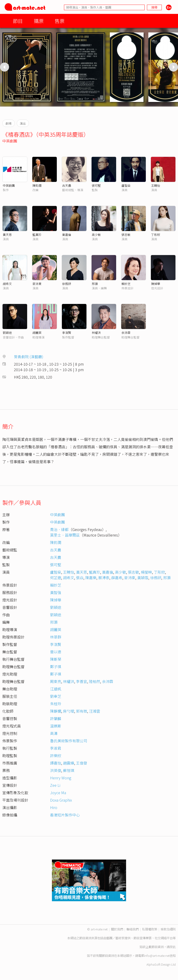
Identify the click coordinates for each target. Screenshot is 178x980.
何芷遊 (56, 578)
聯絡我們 (133, 929)
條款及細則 (168, 929)
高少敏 (96, 235)
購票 (39, 21)
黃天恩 (7, 235)
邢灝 (95, 284)
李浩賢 (67, 333)
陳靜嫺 (56, 711)
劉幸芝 (56, 696)
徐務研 (67, 284)
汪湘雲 (95, 711)
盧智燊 (126, 185)
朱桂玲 (56, 704)
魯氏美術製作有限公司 (69, 741)
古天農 (67, 185)
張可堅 (96, 185)
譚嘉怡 (56, 763)
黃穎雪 (143, 578)
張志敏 (126, 235)
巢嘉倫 (67, 235)
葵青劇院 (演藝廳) (29, 357)
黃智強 (56, 592)
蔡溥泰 (104, 578)
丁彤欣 (156, 235)
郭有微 (82, 711)
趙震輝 (69, 763)
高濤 (54, 733)
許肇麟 (56, 718)
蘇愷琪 (69, 770)
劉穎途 (7, 333)
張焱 (80, 578)
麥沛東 (37, 284)
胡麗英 (37, 333)
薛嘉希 (117, 578)
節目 (18, 21)
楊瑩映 (146, 572)
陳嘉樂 (91, 578)
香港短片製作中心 (65, 815)
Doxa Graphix (61, 800)
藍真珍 (37, 235)
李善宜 (82, 681)
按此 (173, 947)
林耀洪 (96, 333)
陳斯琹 (56, 659)
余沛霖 (126, 333)
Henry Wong (61, 778)
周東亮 (56, 681)
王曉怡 (156, 185)
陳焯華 (156, 284)
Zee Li (55, 785)
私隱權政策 (150, 929)
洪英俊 (56, 770)
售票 (60, 21)
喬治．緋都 (59, 529)
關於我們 (117, 929)
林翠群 (56, 637)
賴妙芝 (126, 284)
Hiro (54, 807)
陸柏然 (95, 681)
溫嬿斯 (56, 726)
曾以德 (56, 652)
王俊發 (82, 763)
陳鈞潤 (37, 185)
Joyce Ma (58, 793)
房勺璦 (69, 711)
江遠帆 (56, 689)
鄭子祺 (56, 667)
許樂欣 (56, 756)
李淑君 (56, 748)
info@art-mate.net (157, 956)
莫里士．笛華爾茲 (65, 535)
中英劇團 (10, 141)
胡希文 (7, 284)
